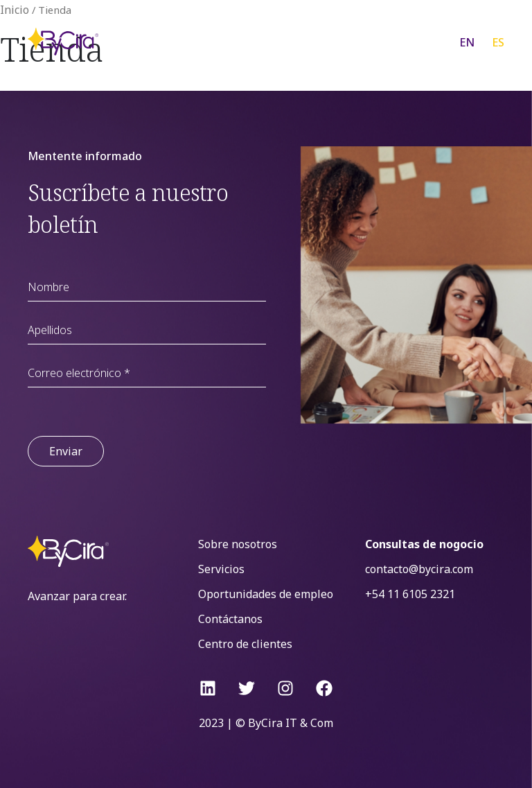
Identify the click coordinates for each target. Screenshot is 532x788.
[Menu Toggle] (411, 42)
